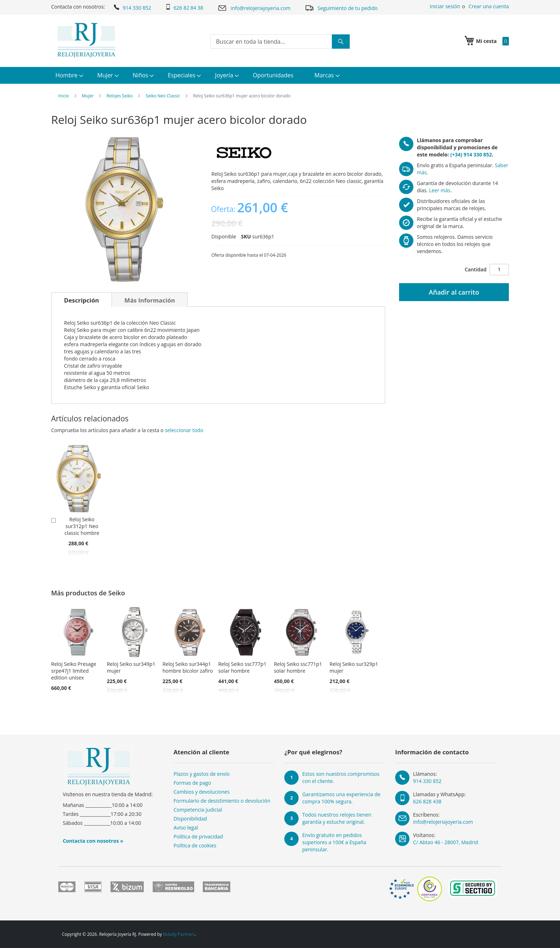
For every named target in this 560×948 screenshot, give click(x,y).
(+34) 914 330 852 (471, 154)
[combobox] (280, 42)
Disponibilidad (190, 819)
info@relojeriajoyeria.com (254, 8)
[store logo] (86, 40)
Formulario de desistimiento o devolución (222, 801)
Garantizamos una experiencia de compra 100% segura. (341, 798)
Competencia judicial (198, 810)
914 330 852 (132, 7)
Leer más (440, 190)
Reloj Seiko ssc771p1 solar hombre (298, 667)
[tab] (82, 300)
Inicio (64, 96)
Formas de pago (192, 783)
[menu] (280, 75)
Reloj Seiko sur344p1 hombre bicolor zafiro (188, 667)
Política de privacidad (198, 836)
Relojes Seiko (120, 96)
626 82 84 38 (184, 8)
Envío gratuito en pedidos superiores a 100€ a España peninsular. (334, 842)
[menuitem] (68, 75)
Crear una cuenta (489, 6)
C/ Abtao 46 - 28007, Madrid (446, 842)
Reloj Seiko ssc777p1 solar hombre (242, 667)
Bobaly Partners (179, 934)
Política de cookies (195, 845)
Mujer (88, 96)
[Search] (341, 42)
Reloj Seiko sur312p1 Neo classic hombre (82, 526)
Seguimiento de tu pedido (341, 8)
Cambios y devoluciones (202, 792)
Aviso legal (186, 828)
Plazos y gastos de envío (202, 774)
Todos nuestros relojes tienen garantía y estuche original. (337, 818)
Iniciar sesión (445, 6)
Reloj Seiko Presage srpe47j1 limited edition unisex (74, 671)
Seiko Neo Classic (163, 96)
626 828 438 (427, 801)
